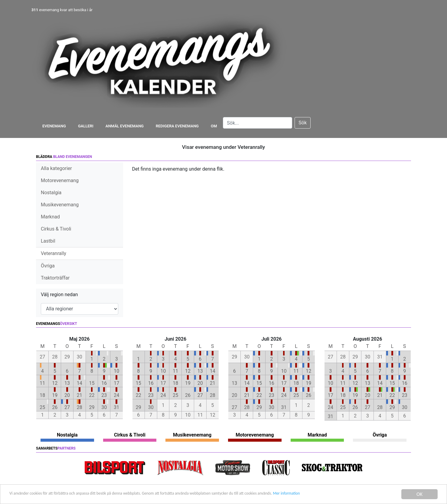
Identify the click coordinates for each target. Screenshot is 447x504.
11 (42, 383)
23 (104, 395)
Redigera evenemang (177, 126)
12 (55, 383)
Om (214, 126)
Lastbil (48, 241)
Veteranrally (54, 253)
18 (42, 395)
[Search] (258, 123)
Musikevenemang (60, 205)
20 (67, 395)
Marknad (50, 217)
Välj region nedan (59, 295)
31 (116, 407)
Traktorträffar (55, 278)
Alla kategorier (56, 168)
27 (67, 407)
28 (80, 407)
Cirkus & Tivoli (56, 229)
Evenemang (54, 126)
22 (92, 395)
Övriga (48, 266)
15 (92, 383)
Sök (303, 123)
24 (116, 395)
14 (80, 383)
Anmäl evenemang (125, 126)
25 (42, 407)
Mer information (364, 495)
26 (55, 407)
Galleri (86, 126)
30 (104, 407)
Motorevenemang (60, 180)
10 (116, 371)
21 (80, 395)
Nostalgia (51, 193)
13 (67, 383)
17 (116, 383)
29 (92, 407)
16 (104, 383)
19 (55, 395)
